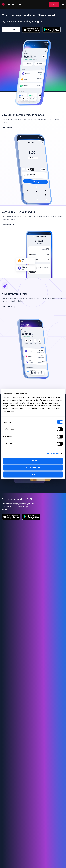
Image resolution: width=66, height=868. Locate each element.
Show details (53, 453)
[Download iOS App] (31, 30)
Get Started (8, 128)
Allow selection (33, 467)
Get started (11, 29)
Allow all (33, 461)
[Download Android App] (51, 30)
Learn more (8, 225)
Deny (33, 474)
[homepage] (14, 4)
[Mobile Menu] (63, 4)
